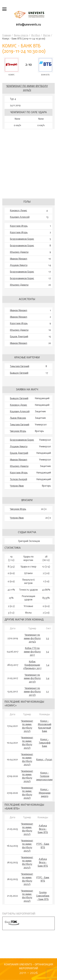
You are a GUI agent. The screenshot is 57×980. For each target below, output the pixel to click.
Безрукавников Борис (22, 239)
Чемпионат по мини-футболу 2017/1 (32, 679)
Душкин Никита (19, 265)
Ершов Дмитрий (19, 337)
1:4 (48, 665)
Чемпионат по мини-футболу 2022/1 (27, 896)
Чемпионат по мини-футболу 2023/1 (27, 829)
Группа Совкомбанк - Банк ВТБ (43, 896)
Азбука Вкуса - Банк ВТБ (43, 829)
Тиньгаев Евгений (20, 366)
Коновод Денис (18, 211)
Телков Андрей (18, 480)
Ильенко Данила (19, 252)
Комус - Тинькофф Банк (45, 743)
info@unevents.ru (28, 25)
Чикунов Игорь (18, 431)
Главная (7, 36)
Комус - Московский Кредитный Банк (45, 726)
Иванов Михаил (19, 259)
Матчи (47, 36)
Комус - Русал (44, 760)
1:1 (47, 692)
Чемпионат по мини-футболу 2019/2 (27, 88)
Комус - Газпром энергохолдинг (45, 776)
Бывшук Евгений (19, 373)
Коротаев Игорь (19, 226)
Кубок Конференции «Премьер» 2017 (32, 665)
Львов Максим (18, 418)
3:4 (48, 678)
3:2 (47, 639)
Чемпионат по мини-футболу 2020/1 (27, 777)
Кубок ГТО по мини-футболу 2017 (32, 652)
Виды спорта (21, 36)
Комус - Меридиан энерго (45, 793)
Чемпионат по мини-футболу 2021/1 (27, 726)
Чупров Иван (17, 486)
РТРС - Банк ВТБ (43, 846)
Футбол (36, 36)
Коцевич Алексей (20, 217)
